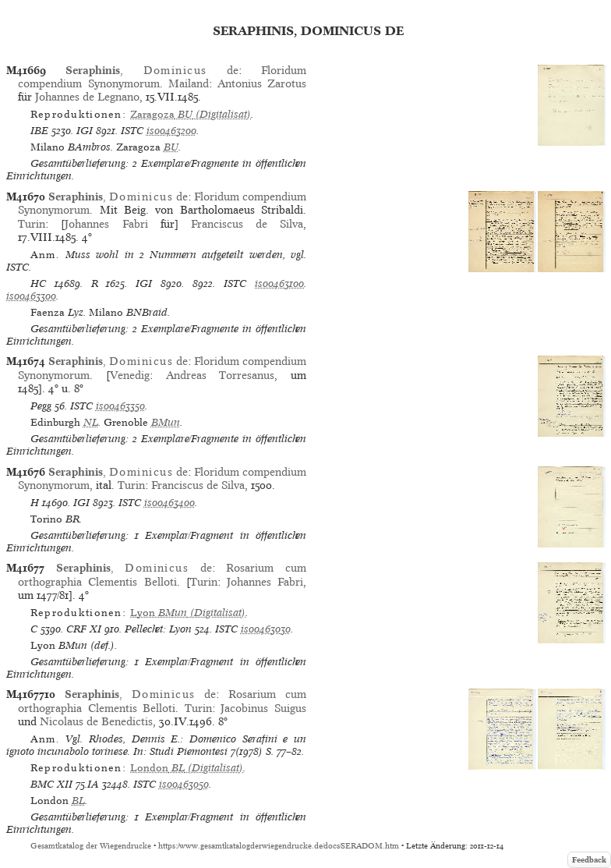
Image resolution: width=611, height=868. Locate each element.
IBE (39, 131)
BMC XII (51, 784)
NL (91, 422)
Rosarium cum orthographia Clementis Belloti (162, 574)
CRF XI (84, 629)
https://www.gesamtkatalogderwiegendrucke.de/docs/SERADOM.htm (279, 846)
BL (78, 801)
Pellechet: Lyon (158, 629)
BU (171, 147)
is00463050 (184, 784)
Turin (32, 224)
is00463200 (171, 131)
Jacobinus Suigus (263, 708)
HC (38, 283)
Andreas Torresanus (221, 375)
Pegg (41, 406)
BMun (166, 422)
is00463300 (31, 296)
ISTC (132, 131)
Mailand (189, 83)
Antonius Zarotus (262, 83)
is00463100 (279, 283)
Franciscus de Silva (247, 224)
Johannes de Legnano (87, 97)
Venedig (130, 375)
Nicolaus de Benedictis (96, 721)
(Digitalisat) (191, 114)
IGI (85, 131)
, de (152, 70)
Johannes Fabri (106, 224)
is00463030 (266, 629)
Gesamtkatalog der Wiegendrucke (91, 846)
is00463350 (120, 406)
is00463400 (170, 503)
